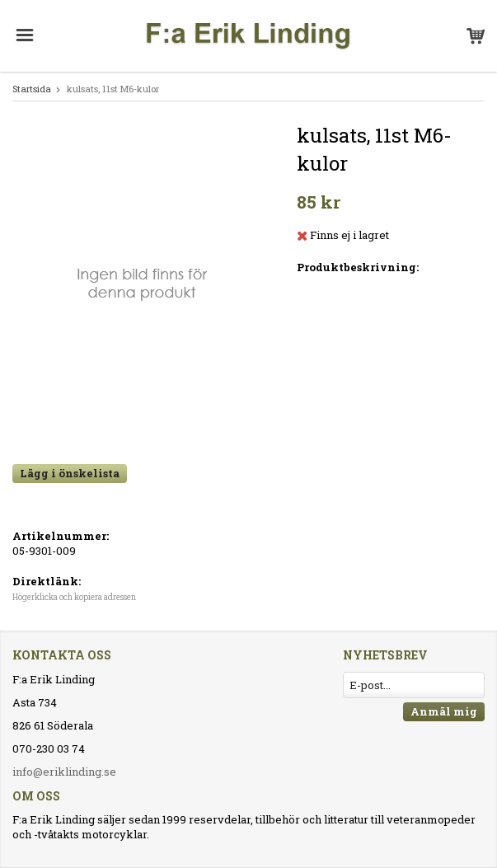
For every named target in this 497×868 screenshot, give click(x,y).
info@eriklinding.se (64, 772)
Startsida (32, 89)
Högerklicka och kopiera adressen (74, 597)
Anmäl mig (444, 711)
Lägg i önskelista (70, 473)
